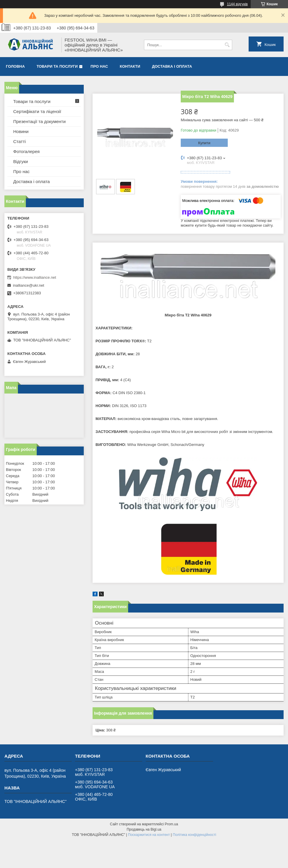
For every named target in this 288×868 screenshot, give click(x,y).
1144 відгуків (237, 4)
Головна (15, 66)
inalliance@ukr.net (29, 285)
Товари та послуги (57, 66)
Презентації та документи (39, 121)
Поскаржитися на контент (149, 835)
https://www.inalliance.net (35, 277)
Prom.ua (171, 824)
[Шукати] (227, 45)
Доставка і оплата (172, 66)
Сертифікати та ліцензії (37, 111)
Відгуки (21, 161)
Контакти (130, 66)
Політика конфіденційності (195, 835)
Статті (20, 141)
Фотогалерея (26, 151)
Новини (21, 131)
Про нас (99, 66)
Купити (204, 143)
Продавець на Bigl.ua (144, 829)
